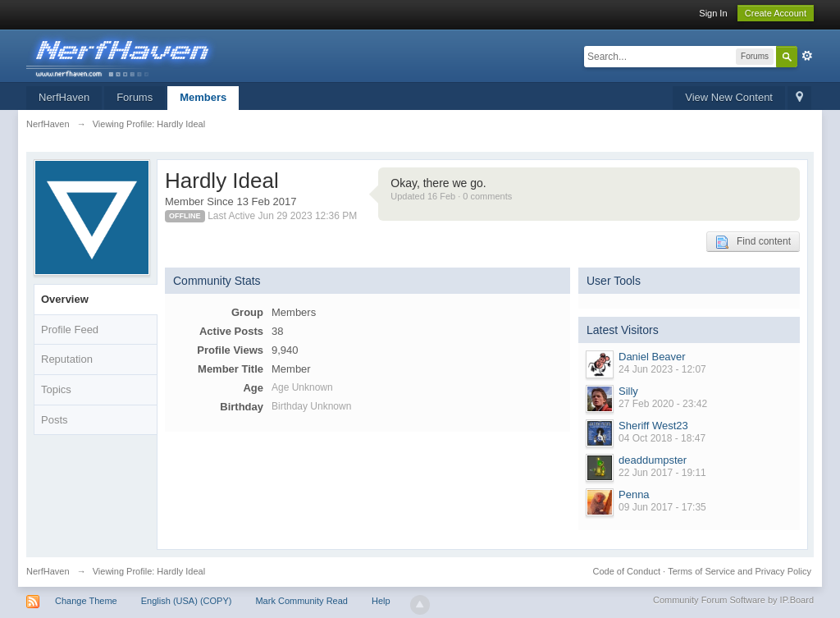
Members (203, 97)
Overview (65, 299)
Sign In (713, 13)
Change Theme (86, 601)
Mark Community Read (301, 601)
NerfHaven (64, 97)
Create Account (776, 13)
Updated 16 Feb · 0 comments (451, 196)
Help (381, 601)
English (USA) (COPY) (187, 601)
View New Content (729, 97)
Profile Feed (70, 330)
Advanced (807, 56)
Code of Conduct (626, 571)
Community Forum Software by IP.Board (733, 600)
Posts (55, 420)
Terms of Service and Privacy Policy (740, 571)
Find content (753, 242)
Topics (56, 389)
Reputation (67, 359)
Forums (135, 97)
